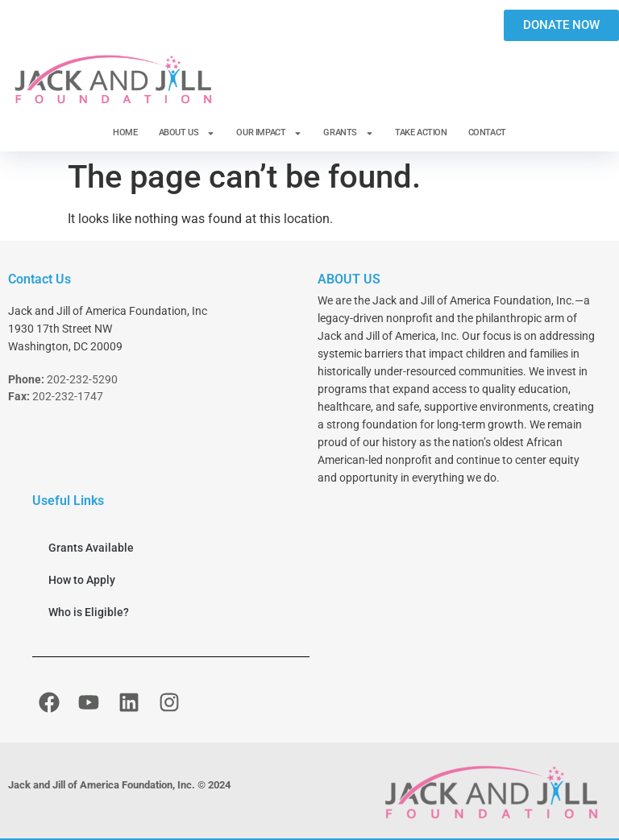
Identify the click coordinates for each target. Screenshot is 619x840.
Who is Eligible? (89, 612)
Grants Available (91, 548)
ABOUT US (187, 133)
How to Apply (82, 580)
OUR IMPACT (269, 133)
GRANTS (349, 133)
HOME (125, 132)
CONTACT (487, 132)
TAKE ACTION (421, 132)
